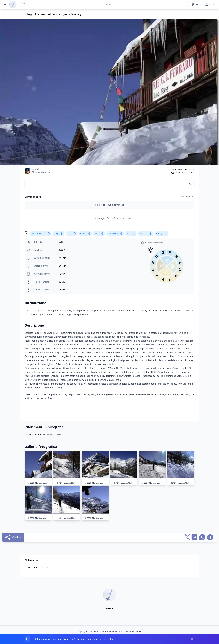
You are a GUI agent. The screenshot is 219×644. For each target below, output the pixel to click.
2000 (69, 234)
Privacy (109, 608)
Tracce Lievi (35, 435)
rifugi (56, 234)
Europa (83, 234)
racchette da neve (38, 234)
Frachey (159, 234)
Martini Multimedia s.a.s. (111, 631)
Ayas (128, 234)
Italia (97, 234)
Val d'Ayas (143, 234)
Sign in (99, 205)
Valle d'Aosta (113, 234)
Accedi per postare (38, 568)
